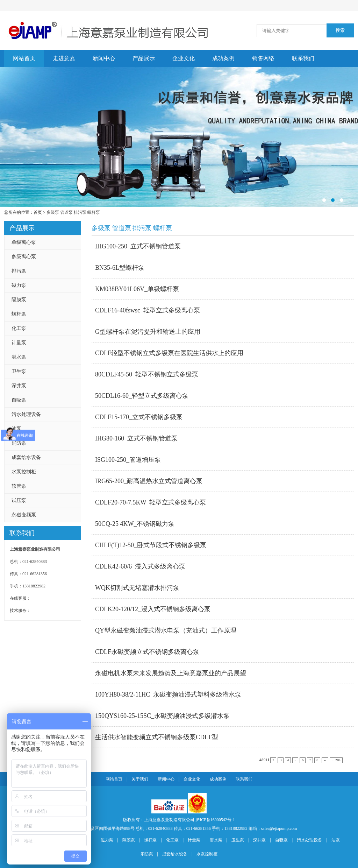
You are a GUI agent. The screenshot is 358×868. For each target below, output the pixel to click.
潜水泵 (19, 357)
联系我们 (303, 58)
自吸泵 (19, 400)
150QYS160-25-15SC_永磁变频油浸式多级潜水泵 (162, 716)
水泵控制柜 (24, 472)
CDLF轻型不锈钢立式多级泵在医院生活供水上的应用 (169, 353)
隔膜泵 (19, 300)
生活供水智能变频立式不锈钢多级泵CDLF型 (157, 737)
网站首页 (24, 58)
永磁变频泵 (24, 515)
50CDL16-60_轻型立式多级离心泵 (142, 396)
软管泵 (19, 486)
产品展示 (144, 58)
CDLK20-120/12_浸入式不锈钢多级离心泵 (153, 609)
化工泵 (19, 328)
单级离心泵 (24, 242)
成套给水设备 (26, 457)
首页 (38, 212)
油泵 (16, 429)
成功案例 (223, 58)
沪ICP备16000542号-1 (215, 820)
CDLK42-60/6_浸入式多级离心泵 (140, 566)
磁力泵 (19, 285)
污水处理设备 (26, 414)
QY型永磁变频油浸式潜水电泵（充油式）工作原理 (166, 630)
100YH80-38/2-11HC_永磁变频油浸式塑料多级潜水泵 (168, 694)
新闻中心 (104, 58)
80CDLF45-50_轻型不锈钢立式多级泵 (147, 374)
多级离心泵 (24, 257)
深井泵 (19, 386)
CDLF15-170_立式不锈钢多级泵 (139, 417)
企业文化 (184, 58)
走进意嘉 (64, 58)
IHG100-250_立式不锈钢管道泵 (138, 246)
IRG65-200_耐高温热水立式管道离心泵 (149, 481)
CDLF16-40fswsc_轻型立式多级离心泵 (148, 310)
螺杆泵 (19, 314)
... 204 (336, 760)
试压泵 (19, 500)
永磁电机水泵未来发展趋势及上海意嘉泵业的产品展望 (171, 673)
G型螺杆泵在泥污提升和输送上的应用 (148, 332)
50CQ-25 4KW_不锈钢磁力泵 (135, 524)
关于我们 (140, 779)
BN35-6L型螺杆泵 (120, 268)
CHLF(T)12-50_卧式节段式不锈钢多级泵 (151, 545)
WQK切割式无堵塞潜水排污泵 (137, 588)
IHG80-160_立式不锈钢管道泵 (136, 438)
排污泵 (19, 271)
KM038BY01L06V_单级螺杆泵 (137, 289)
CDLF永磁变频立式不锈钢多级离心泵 (147, 652)
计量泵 (19, 343)
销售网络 (263, 58)
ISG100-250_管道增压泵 (128, 460)
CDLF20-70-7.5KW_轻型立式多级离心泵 (151, 502)
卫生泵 (19, 371)
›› (325, 760)
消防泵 (19, 443)
